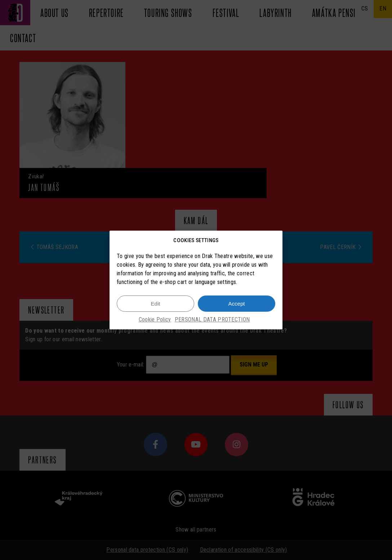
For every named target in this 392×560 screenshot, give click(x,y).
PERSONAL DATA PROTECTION (212, 319)
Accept (237, 304)
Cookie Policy (155, 319)
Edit (156, 304)
